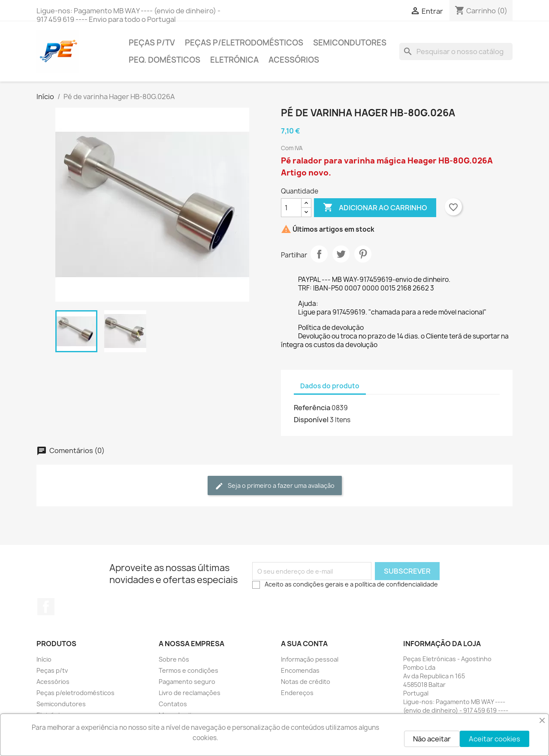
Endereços (297, 693)
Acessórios (294, 60)
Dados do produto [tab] (330, 386)
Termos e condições (189, 670)
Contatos (173, 704)
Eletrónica (234, 60)
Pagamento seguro (187, 682)
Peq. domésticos (164, 60)
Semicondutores (350, 43)
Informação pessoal (310, 659)
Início (44, 659)
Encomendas (300, 670)
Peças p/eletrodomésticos (244, 43)
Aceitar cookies (495, 739)
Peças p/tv (152, 43)
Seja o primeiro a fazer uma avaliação (275, 486)
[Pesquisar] (456, 51)
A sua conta (304, 644)
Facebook (46, 607)
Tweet (341, 254)
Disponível (311, 420)
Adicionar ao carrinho (375, 208)
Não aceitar (432, 739)
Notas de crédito (306, 682)
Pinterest (363, 254)
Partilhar (319, 254)
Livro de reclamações (190, 693)
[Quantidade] (291, 208)
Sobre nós (174, 659)
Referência (312, 408)
